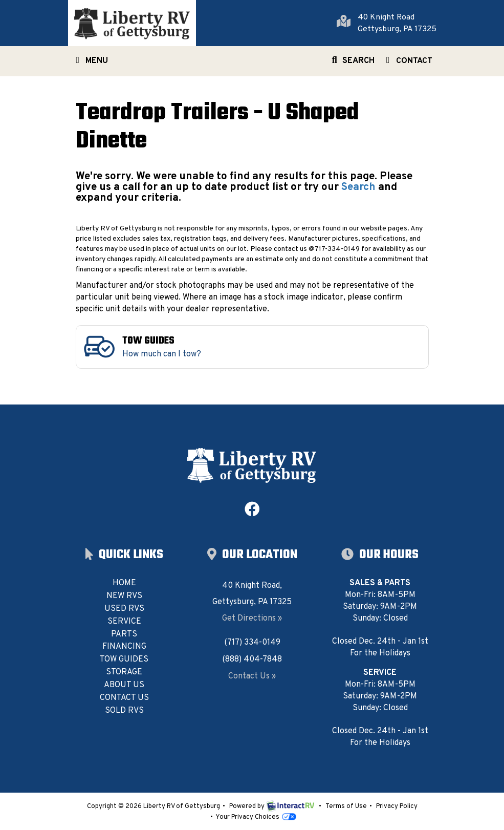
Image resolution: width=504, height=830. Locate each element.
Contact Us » (252, 676)
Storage (124, 672)
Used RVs (124, 609)
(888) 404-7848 (252, 659)
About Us (124, 685)
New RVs (124, 596)
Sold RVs (124, 711)
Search (352, 63)
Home (124, 583)
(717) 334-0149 (252, 643)
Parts (124, 634)
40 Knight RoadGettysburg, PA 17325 (397, 23)
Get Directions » (252, 619)
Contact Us (124, 698)
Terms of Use (346, 806)
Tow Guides (124, 659)
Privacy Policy (397, 806)
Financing (124, 647)
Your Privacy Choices (256, 817)
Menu (92, 63)
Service (124, 622)
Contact (407, 63)
